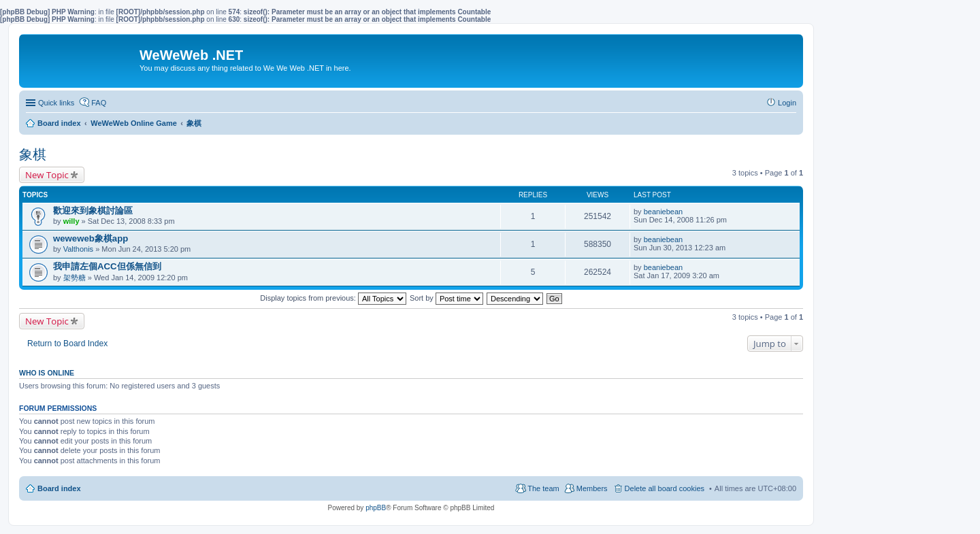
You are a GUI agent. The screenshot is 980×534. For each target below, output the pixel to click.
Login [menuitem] (787, 103)
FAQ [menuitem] (99, 103)
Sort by (446, 298)
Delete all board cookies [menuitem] (665, 488)
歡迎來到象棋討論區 (93, 211)
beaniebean (664, 212)
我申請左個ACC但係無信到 (107, 266)
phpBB (376, 508)
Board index (59, 488)
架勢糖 (75, 278)
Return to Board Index (67, 344)
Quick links (56, 103)
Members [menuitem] (592, 488)
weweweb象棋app (91, 238)
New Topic (47, 175)
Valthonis (78, 249)
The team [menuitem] (543, 488)
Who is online (47, 373)
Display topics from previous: (333, 298)
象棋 (33, 154)
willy (71, 221)
